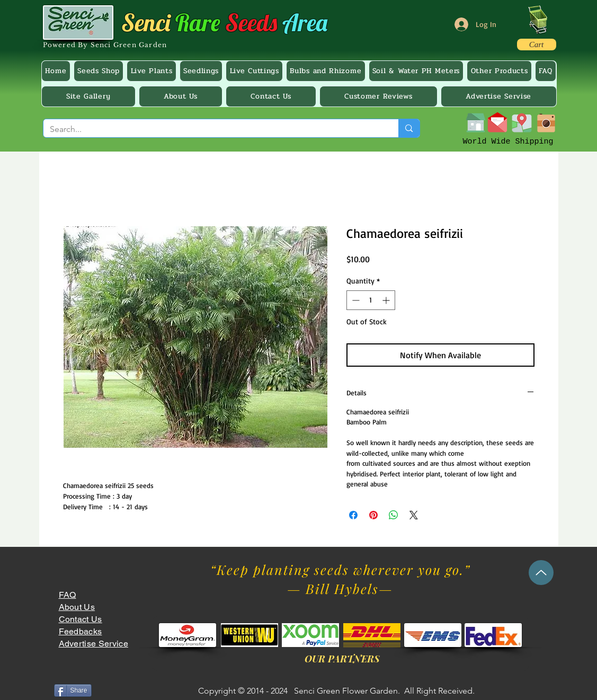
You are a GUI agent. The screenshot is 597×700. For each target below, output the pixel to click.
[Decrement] (355, 300)
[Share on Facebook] (353, 515)
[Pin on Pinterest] (373, 515)
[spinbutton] (371, 300)
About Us (77, 607)
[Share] (73, 690)
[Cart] (537, 45)
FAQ (68, 595)
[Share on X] (414, 515)
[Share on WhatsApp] (394, 515)
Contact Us (81, 619)
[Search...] (213, 129)
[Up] (541, 573)
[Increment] (387, 300)
